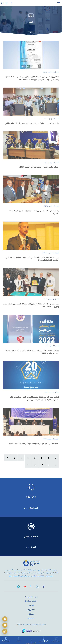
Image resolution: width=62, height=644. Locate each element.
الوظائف (31, 605)
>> (35, 465)
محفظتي (31, 614)
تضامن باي (31, 609)
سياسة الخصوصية (31, 596)
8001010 (31, 497)
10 (42, 465)
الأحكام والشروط (31, 601)
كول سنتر (31, 618)
